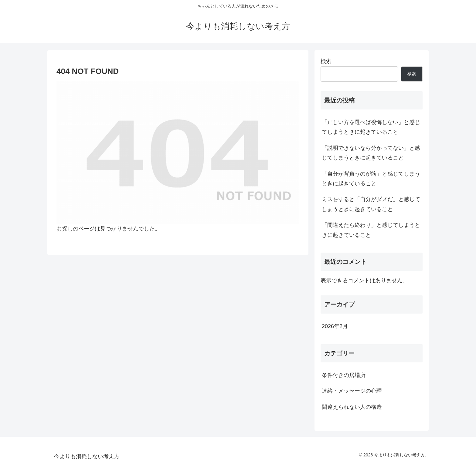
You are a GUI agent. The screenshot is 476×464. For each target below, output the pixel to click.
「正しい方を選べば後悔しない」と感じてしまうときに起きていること (371, 127)
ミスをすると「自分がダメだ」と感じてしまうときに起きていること (371, 204)
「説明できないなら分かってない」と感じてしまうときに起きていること (371, 153)
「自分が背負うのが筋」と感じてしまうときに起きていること (371, 179)
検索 (326, 61)
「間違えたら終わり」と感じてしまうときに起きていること (371, 230)
